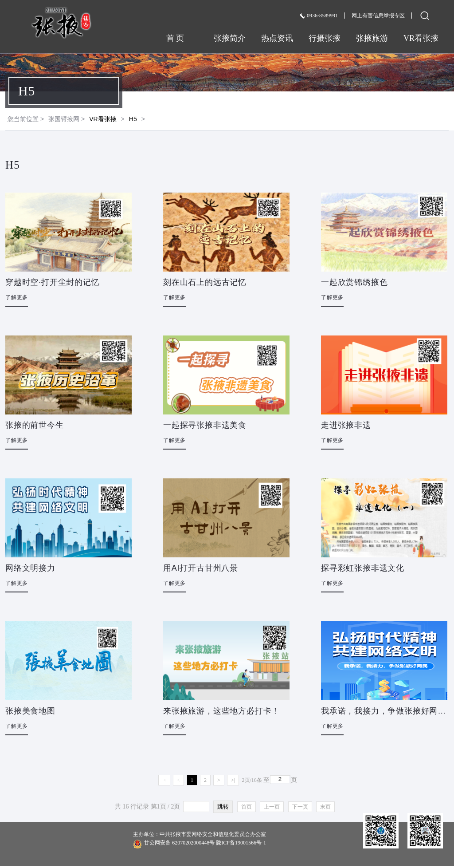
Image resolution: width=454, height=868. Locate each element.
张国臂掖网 (64, 119)
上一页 (272, 807)
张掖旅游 (372, 38)
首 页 (182, 38)
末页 (325, 807)
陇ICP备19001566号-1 (241, 843)
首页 (247, 807)
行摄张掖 (325, 38)
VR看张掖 (421, 38)
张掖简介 (230, 38)
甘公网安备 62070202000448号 (200, 843)
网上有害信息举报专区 (378, 16)
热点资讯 (277, 38)
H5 (133, 119)
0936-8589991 (319, 16)
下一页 (300, 807)
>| (233, 780)
